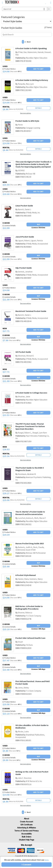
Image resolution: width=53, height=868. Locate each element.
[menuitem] (46, 3)
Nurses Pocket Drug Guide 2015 (30, 543)
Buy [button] (38, 224)
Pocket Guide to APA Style (27, 121)
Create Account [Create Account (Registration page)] (26, 822)
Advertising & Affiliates (27, 828)
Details (38, 108)
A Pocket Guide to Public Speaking (31, 48)
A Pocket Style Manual (26, 575)
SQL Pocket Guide (24, 268)
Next (29, 42)
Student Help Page (27, 840)
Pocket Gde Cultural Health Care (30, 638)
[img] (12, 850)
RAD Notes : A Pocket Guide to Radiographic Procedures (29, 607)
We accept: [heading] (27, 845)
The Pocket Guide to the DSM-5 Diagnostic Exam (30, 469)
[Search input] (26, 9)
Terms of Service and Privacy (26, 831)
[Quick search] (26, 34)
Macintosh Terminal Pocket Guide (31, 311)
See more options (25, 113)
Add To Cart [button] (38, 69)
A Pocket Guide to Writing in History (32, 80)
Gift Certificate (26, 825)
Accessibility (26, 834)
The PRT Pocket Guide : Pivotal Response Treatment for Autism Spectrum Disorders (30, 426)
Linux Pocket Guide (24, 206)
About (26, 819)
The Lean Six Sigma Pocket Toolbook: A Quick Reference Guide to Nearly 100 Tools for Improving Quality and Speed (33, 164)
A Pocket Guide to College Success (31, 393)
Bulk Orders (27, 837)
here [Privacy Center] (47, 860)
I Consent (26, 865)
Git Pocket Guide (23, 352)
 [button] (2, 3)
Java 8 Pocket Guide (25, 237)
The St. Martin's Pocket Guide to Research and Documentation (30, 513)
